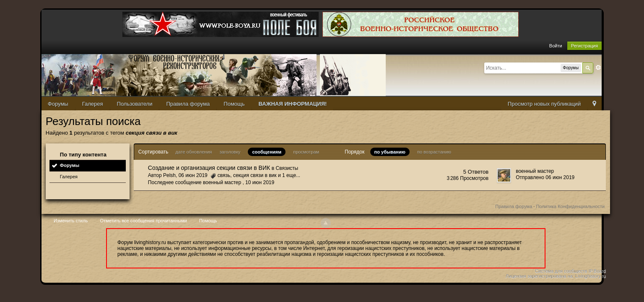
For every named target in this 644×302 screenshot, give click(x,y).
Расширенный (598, 68)
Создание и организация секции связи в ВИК (209, 168)
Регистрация (584, 46)
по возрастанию (434, 152)
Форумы (58, 104)
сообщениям (267, 152)
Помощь (234, 104)
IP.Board (597, 271)
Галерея (93, 104)
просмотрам (306, 152)
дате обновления (193, 152)
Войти (556, 46)
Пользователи (135, 104)
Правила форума (188, 104)
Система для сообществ (561, 271)
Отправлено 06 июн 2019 (545, 177)
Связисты (287, 168)
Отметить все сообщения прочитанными (143, 221)
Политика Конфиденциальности (570, 206)
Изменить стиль (71, 221)
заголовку (230, 152)
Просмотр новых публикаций (544, 104)
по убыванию (390, 152)
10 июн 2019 (260, 182)
